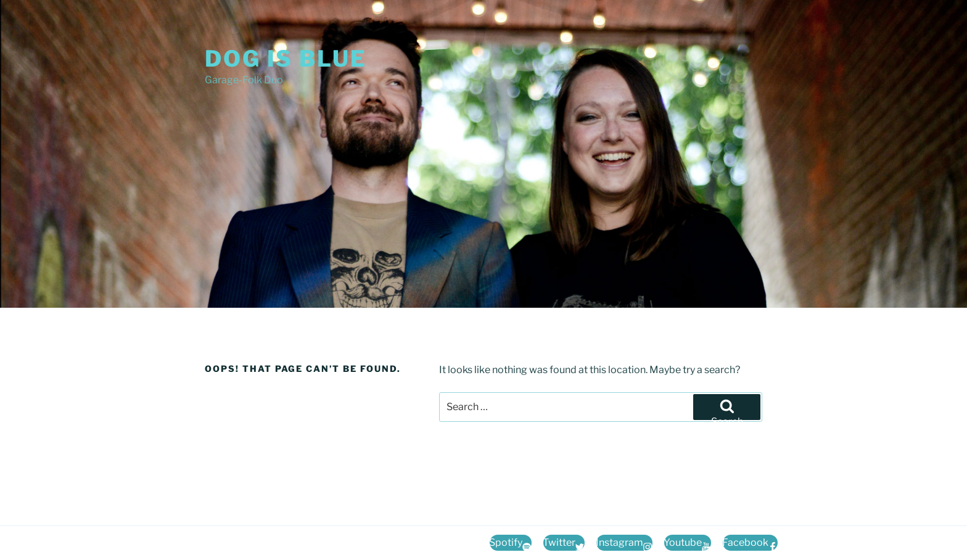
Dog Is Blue (286, 59)
